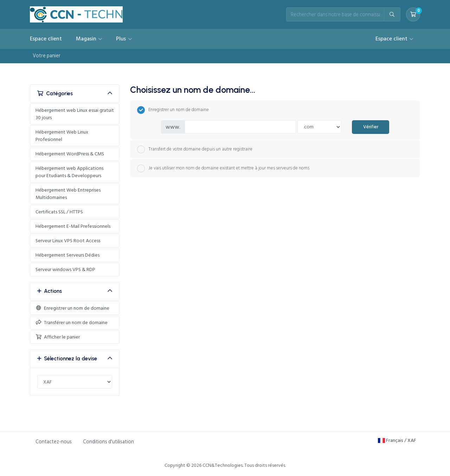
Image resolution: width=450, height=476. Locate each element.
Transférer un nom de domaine (72, 323)
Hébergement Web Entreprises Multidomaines (68, 194)
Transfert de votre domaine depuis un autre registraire (195, 149)
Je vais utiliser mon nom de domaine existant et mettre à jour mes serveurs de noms (223, 168)
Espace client (46, 39)
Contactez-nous (54, 442)
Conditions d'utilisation (108, 442)
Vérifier (371, 127)
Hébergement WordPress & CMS (70, 154)
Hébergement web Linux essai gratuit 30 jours (75, 114)
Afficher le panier (58, 337)
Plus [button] (122, 39)
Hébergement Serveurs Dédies (67, 255)
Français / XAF (397, 440)
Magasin (87, 39)
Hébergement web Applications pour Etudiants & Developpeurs (69, 172)
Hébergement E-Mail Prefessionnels (73, 226)
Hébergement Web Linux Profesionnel (62, 136)
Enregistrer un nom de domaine (72, 308)
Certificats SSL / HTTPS (59, 212)
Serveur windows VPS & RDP (65, 269)
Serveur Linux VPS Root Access (68, 241)
